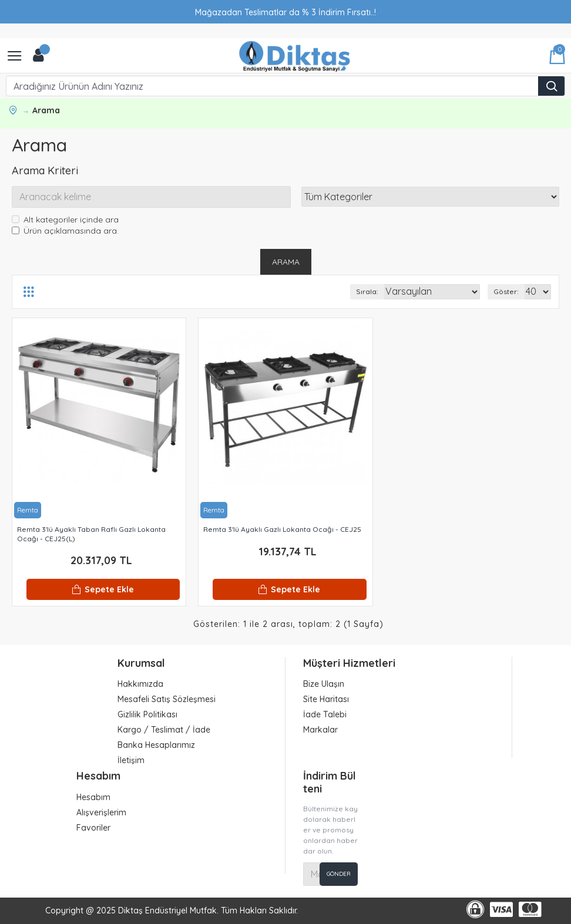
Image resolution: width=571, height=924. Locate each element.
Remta (28, 510)
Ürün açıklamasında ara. (65, 231)
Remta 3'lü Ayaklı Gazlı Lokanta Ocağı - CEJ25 (282, 530)
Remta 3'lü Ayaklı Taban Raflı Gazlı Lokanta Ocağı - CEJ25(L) (91, 534)
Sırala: (367, 292)
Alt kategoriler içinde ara (65, 220)
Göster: (506, 292)
